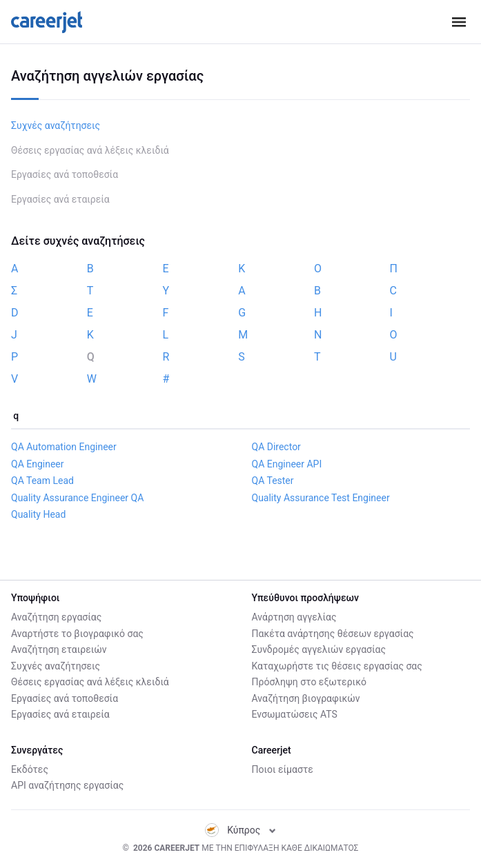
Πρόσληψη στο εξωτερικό (309, 682)
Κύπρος (240, 830)
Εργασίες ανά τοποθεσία (65, 174)
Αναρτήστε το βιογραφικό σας (77, 634)
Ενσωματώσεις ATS (295, 714)
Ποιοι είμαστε (283, 769)
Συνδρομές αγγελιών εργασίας (319, 649)
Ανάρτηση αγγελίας (294, 617)
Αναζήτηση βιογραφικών (306, 698)
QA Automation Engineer (64, 447)
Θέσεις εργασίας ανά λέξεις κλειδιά (90, 150)
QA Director (276, 447)
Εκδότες (30, 769)
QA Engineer (38, 464)
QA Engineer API (287, 464)
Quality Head (38, 514)
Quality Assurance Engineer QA (77, 498)
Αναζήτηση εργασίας (56, 617)
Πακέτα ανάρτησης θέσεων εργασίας (333, 634)
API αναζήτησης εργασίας (67, 785)
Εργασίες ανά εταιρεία (60, 199)
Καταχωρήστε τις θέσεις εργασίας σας (337, 666)
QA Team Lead (42, 481)
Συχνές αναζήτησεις (56, 125)
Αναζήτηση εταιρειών (59, 649)
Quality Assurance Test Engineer (321, 498)
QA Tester (273, 481)
